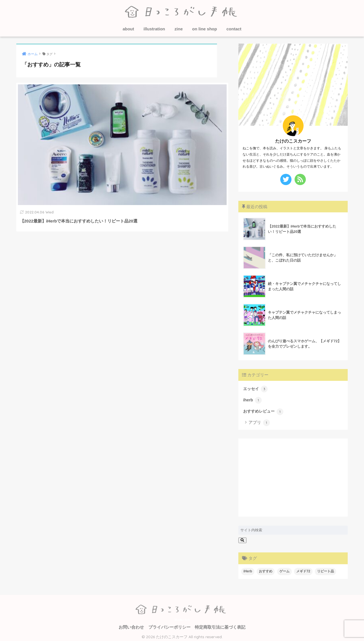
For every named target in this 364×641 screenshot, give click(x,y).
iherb (252, 399)
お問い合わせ (131, 625)
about (128, 29)
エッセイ (255, 388)
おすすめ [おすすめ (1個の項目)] (266, 569)
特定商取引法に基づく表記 (220, 625)
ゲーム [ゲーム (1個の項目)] (284, 569)
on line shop (205, 29)
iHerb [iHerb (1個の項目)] (248, 569)
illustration (154, 29)
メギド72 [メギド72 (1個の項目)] (303, 569)
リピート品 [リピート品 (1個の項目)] (325, 569)
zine (179, 29)
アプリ (259, 421)
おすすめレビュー (262, 410)
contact (234, 29)
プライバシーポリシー (169, 625)
